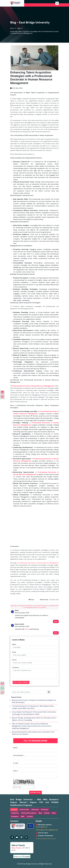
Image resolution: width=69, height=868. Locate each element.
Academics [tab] (15, 813)
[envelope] (2, 684)
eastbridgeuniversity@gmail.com (47, 830)
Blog (19, 28)
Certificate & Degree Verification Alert (46, 839)
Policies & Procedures (29, 813)
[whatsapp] (2, 688)
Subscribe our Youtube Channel (20, 606)
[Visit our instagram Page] (22, 837)
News (54, 813)
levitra (27, 629)
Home (12, 28)
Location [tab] (30, 816)
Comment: (16, 667)
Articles (47, 813)
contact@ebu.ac (41, 827)
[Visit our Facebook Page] (12, 837)
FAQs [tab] (23, 816)
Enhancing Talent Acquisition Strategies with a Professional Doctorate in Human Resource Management (34, 32)
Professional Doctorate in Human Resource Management (39, 563)
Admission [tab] (35, 809)
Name (16, 748)
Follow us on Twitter (48, 606)
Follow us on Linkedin (40, 607)
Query (16, 771)
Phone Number (19, 755)
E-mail (16, 763)
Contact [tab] (14, 809)
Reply (56, 621)
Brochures (45, 809)
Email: (14, 652)
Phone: (14, 660)
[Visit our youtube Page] (17, 837)
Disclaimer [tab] (15, 816)
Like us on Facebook (36, 606)
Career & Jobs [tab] (24, 809)
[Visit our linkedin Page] (26, 837)
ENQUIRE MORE (35, 792)
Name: (14, 644)
